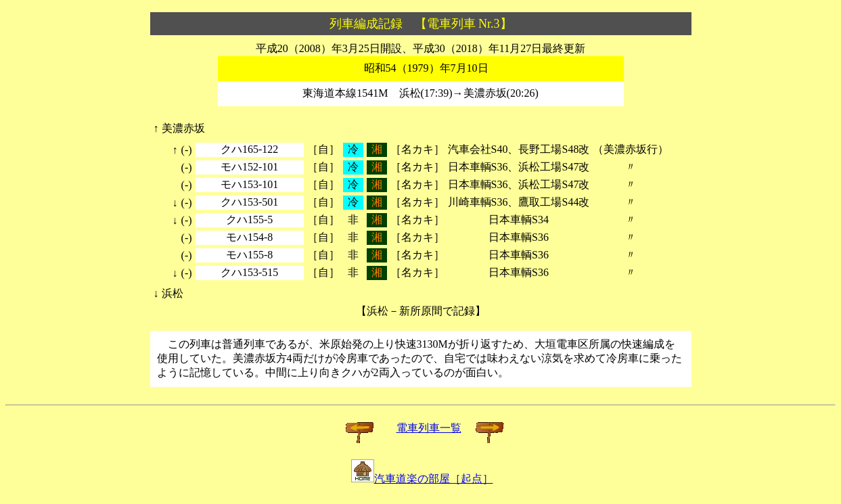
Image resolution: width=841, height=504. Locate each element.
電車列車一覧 (429, 428)
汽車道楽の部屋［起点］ (422, 479)
